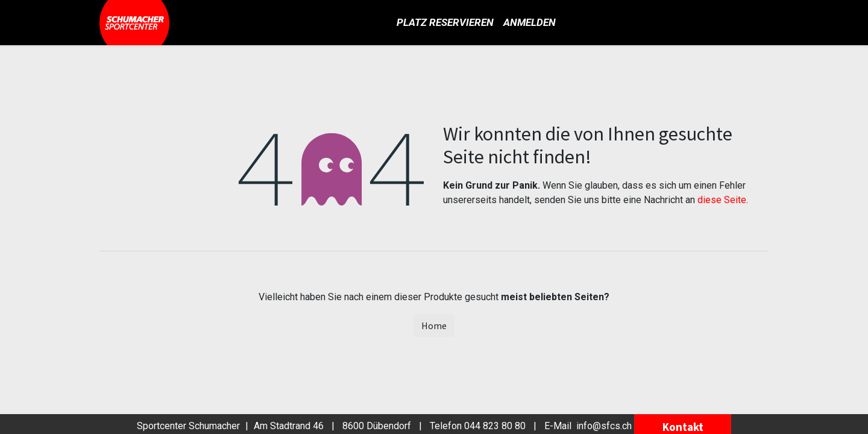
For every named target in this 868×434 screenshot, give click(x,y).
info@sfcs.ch (604, 426)
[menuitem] (445, 23)
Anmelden (530, 22)
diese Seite (722, 200)
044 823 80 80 (495, 426)
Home (434, 325)
